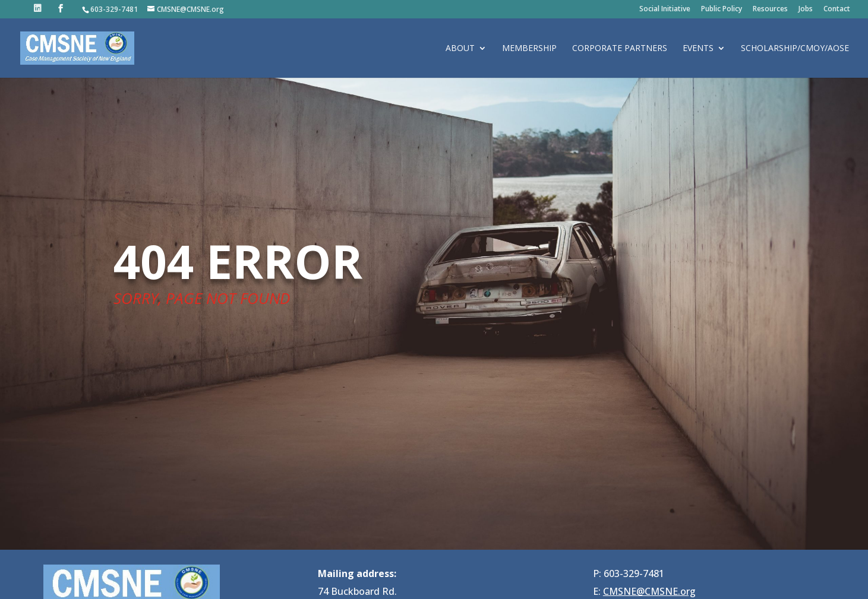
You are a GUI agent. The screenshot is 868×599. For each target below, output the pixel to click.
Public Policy (722, 9)
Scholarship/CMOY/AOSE (795, 49)
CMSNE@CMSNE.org (649, 591)
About (460, 49)
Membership (529, 49)
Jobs (806, 9)
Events (698, 49)
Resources (770, 9)
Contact (837, 9)
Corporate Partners (620, 49)
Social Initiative (665, 9)
